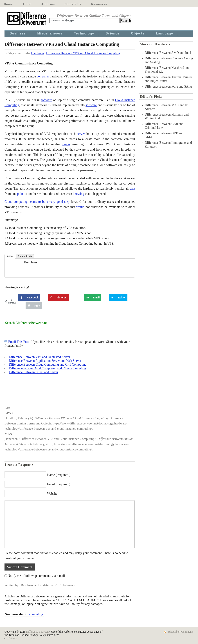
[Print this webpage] (34, 306)
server (81, 134)
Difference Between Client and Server (34, 372)
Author (10, 256)
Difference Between (37, 632)
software (46, 100)
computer (43, 76)
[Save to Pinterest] (58, 298)
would (80, 207)
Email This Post (19, 342)
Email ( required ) (59, 484)
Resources (99, 4)
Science (113, 33)
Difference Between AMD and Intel (168, 53)
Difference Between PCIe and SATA (168, 86)
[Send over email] (93, 298)
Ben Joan (31, 262)
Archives (48, 4)
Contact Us (73, 4)
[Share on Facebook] (29, 298)
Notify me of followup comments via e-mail (36, 576)
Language (165, 33)
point (20, 194)
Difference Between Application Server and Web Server (45, 361)
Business (18, 33)
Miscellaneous (50, 33)
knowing (78, 194)
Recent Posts (25, 256)
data (132, 188)
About (27, 4)
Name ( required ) (59, 475)
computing (36, 614)
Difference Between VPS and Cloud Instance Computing (83, 53)
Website (52, 494)
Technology (84, 33)
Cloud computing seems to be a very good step (37, 202)
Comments (187, 632)
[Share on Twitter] (118, 298)
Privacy (13, 638)
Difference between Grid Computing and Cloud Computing (47, 368)
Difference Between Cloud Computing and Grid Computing (48, 365)
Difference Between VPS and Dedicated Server (40, 357)
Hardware (38, 53)
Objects (138, 33)
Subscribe (173, 632)
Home (8, 4)
